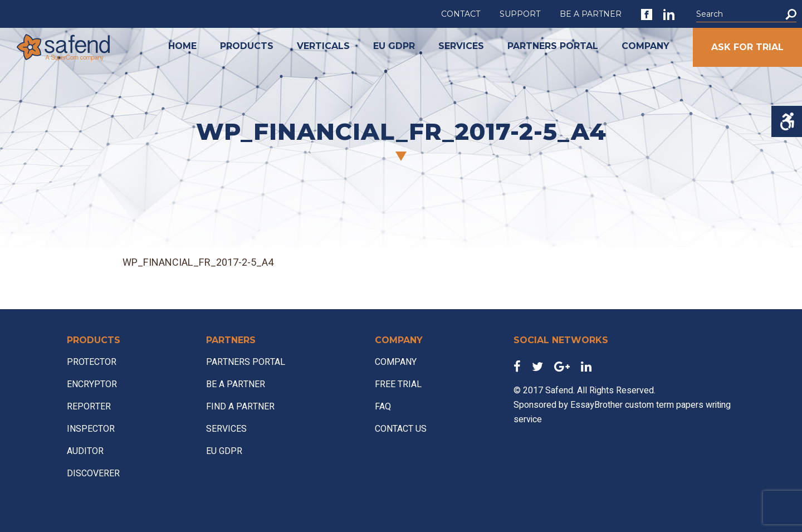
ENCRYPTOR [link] (92, 384)
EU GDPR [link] (394, 46)
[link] (647, 14)
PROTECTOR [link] (92, 362)
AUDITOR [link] (85, 451)
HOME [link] (182, 46)
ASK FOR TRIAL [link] (747, 47)
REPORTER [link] (89, 407)
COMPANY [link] (645, 46)
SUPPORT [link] (520, 14)
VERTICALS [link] (323, 46)
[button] (791, 14)
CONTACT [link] (461, 14)
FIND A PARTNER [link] (240, 407)
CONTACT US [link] (401, 429)
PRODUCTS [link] (247, 46)
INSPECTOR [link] (91, 429)
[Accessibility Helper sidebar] (787, 121)
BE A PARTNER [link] (591, 14)
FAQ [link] (383, 407)
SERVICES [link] (461, 46)
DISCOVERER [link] (93, 474)
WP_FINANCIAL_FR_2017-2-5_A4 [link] (198, 263)
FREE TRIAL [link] (398, 384)
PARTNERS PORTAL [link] (553, 46)
